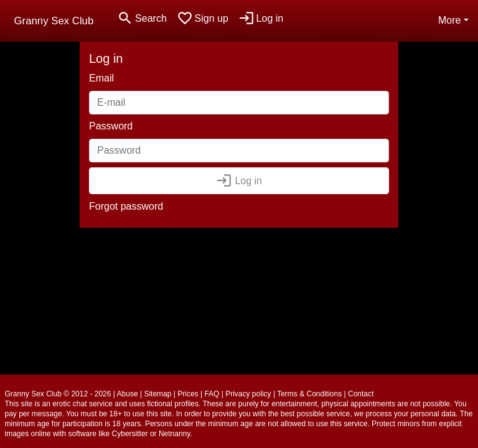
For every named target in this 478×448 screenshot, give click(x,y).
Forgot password (126, 206)
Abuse (128, 394)
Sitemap (157, 394)
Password (111, 126)
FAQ (212, 394)
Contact (361, 394)
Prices (188, 394)
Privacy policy (248, 394)
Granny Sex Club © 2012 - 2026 (58, 394)
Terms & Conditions (309, 394)
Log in (239, 181)
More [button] (449, 20)
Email (101, 78)
